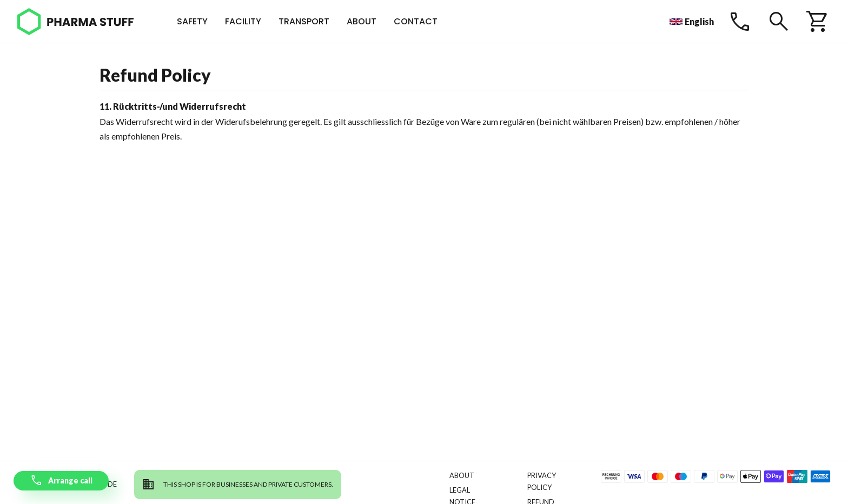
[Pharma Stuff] (75, 22)
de (112, 484)
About (362, 21)
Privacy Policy (542, 481)
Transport (304, 21)
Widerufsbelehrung (251, 121)
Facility (243, 21)
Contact (416, 21)
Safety (192, 21)
